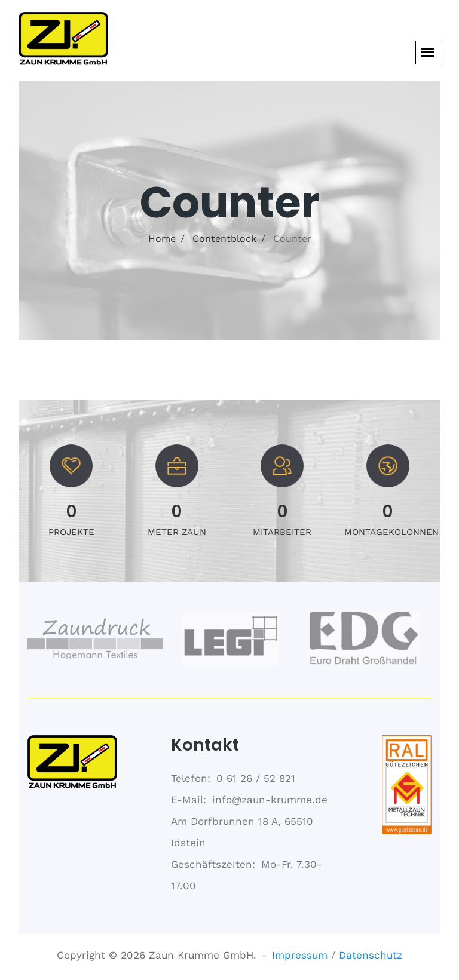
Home (162, 239)
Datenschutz (371, 955)
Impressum (300, 955)
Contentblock (224, 239)
